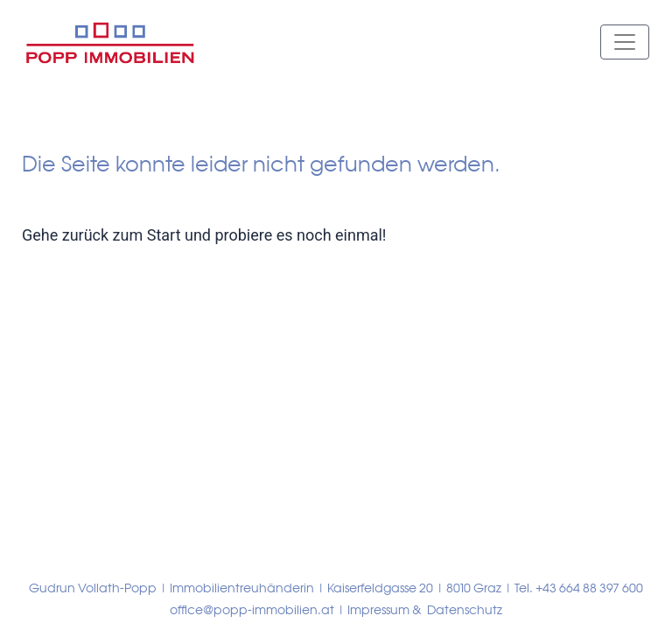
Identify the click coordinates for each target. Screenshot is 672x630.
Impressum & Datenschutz (425, 610)
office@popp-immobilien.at (252, 610)
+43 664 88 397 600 (589, 588)
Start (164, 235)
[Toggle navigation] (625, 42)
